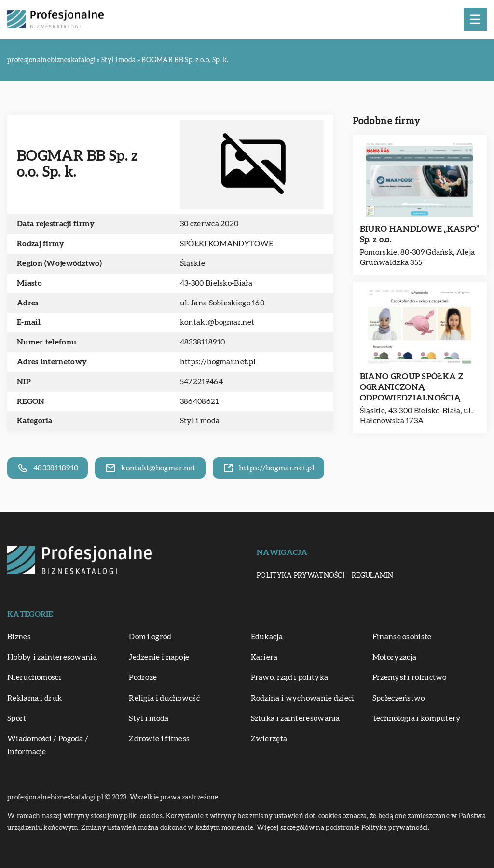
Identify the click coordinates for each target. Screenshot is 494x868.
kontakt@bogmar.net (217, 322)
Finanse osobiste (402, 637)
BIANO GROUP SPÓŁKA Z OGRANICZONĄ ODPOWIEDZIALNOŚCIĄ (412, 387)
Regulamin (373, 576)
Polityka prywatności (301, 576)
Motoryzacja (394, 657)
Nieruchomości (34, 677)
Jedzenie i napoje (159, 657)
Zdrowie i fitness (159, 739)
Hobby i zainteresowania (52, 657)
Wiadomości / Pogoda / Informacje (48, 745)
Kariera (264, 657)
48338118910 (202, 342)
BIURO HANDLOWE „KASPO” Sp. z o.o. (420, 234)
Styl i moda (200, 421)
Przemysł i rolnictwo (410, 677)
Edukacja (267, 637)
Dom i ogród (150, 637)
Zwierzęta (269, 739)
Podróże (143, 677)
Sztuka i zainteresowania (295, 718)
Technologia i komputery (417, 718)
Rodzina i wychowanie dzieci (303, 698)
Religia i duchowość (164, 698)
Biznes (19, 637)
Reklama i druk (34, 698)
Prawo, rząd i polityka (290, 677)
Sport (17, 718)
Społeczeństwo (399, 698)
